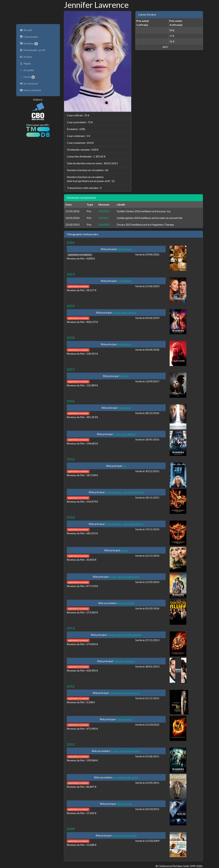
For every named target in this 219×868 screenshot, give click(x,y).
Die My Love (124, 249)
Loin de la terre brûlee (124, 835)
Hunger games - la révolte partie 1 (124, 524)
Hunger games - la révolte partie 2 (124, 492)
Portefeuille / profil (32, 50)
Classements (29, 37)
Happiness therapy (124, 661)
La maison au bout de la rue (124, 693)
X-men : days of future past (124, 577)
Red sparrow (124, 344)
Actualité (27, 70)
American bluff (126, 603)
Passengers (124, 408)
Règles (25, 63)
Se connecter (29, 83)
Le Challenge (124, 281)
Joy (124, 466)
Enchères (29, 44)
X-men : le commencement (125, 751)
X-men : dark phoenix (124, 312)
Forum (27, 77)
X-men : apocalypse (124, 434)
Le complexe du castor (126, 777)
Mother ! (124, 376)
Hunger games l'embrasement (124, 635)
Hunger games (124, 719)
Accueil (26, 30)
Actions (26, 57)
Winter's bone (124, 804)
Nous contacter (30, 90)
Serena (124, 550)
